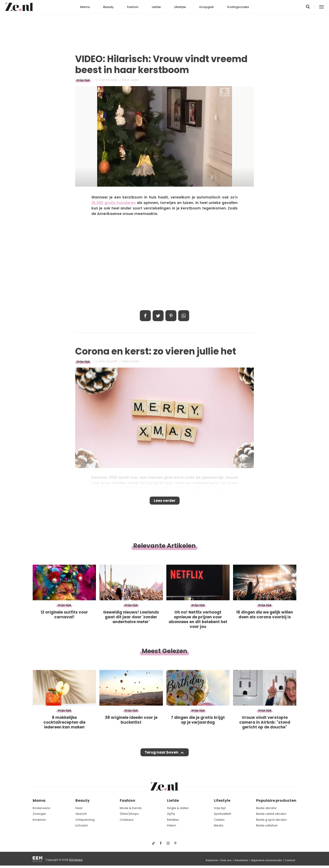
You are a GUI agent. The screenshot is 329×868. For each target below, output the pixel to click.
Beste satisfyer (267, 826)
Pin (171, 316)
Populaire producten (276, 801)
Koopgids (207, 7)
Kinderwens (41, 808)
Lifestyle (180, 7)
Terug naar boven (161, 757)
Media (219, 826)
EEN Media (76, 860)
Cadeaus (127, 820)
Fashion (133, 7)
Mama (85, 7)
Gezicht (81, 814)
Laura (135, 80)
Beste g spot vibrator (272, 820)
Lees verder (165, 502)
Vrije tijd (83, 80)
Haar (79, 808)
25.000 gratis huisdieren (114, 203)
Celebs (219, 820)
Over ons (226, 860)
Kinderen (39, 820)
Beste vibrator (267, 808)
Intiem (172, 826)
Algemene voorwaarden (267, 860)
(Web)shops (129, 814)
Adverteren (241, 860)
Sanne (135, 361)
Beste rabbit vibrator (271, 814)
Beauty (108, 7)
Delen (145, 316)
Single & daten (178, 808)
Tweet (158, 316)
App (184, 316)
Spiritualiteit (222, 814)
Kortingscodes (238, 7)
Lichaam (82, 826)
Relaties (173, 820)
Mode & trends (131, 808)
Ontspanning (85, 820)
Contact (290, 860)
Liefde (156, 7)
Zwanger (39, 814)
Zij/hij (171, 814)
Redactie (212, 860)
